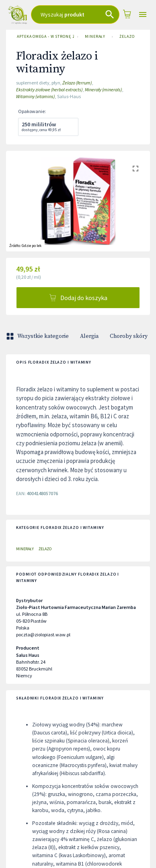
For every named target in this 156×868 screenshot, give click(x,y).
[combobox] (75, 14)
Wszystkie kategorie (38, 336)
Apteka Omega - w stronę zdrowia (44, 37)
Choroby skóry (129, 336)
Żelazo (127, 37)
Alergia (89, 336)
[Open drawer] (143, 15)
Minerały (95, 37)
